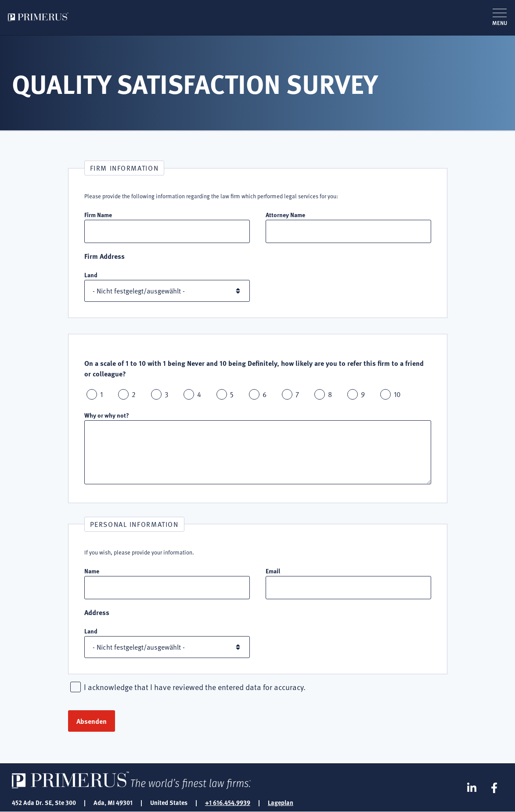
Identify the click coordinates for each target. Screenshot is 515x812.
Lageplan (281, 802)
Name (92, 571)
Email (273, 571)
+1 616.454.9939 (228, 802)
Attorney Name (285, 215)
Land (91, 275)
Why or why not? (107, 415)
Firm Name (98, 215)
